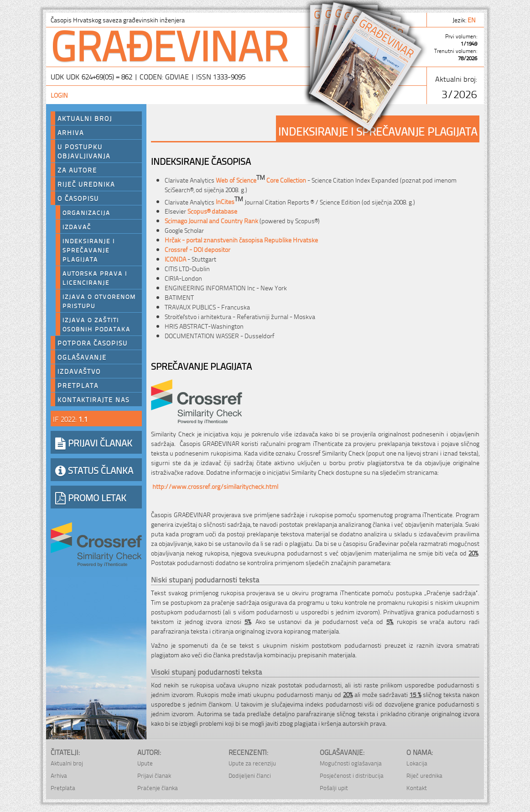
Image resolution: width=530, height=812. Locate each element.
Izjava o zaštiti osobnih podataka (96, 324)
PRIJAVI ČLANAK (94, 442)
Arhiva (71, 132)
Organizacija (86, 212)
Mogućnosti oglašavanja (351, 763)
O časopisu (78, 198)
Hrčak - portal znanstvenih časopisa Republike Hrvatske (241, 239)
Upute (145, 763)
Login (59, 95)
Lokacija (417, 763)
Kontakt (417, 788)
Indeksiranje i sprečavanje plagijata (89, 250)
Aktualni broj (85, 118)
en (472, 19)
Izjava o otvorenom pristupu (99, 301)
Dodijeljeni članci (250, 775)
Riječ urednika (86, 184)
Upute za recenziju (252, 763)
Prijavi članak (154, 775)
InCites (229, 201)
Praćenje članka (158, 788)
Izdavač (77, 226)
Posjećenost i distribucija (352, 775)
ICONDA (175, 259)
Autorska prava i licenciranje (95, 278)
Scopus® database (212, 211)
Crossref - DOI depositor (197, 249)
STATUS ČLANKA (94, 470)
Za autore (77, 170)
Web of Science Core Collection (261, 180)
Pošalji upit (334, 788)
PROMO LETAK (91, 497)
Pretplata (78, 385)
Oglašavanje (82, 357)
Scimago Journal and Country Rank (211, 220)
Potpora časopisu (93, 343)
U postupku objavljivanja (84, 151)
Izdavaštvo (79, 371)
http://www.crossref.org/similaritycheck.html (215, 486)
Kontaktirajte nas (94, 399)
